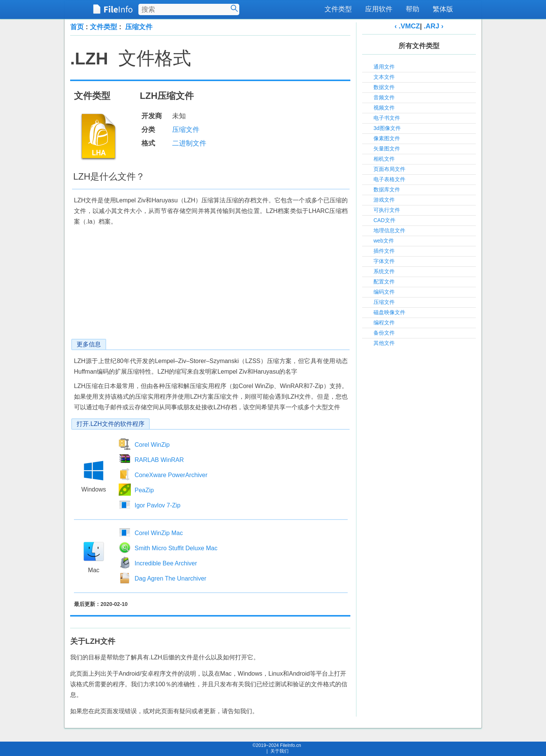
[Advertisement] (210, 286)
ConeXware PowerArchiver (171, 475)
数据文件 (384, 87)
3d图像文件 (387, 128)
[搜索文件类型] (189, 9)
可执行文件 (387, 210)
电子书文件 (387, 118)
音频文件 (384, 97)
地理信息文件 (389, 230)
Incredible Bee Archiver (166, 563)
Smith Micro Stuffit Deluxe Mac (176, 548)
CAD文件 (384, 220)
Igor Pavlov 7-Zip (158, 505)
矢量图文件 (387, 149)
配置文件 (384, 282)
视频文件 (384, 108)
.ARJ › (434, 26)
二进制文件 (189, 143)
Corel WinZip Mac (159, 533)
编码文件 (384, 292)
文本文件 (384, 77)
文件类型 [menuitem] (338, 9)
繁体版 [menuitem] (443, 9)
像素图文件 (387, 138)
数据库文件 (387, 189)
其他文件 (384, 343)
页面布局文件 (389, 169)
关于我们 (279, 751)
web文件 (384, 241)
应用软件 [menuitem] (379, 9)
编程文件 (384, 322)
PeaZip (144, 490)
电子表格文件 (389, 179)
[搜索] (234, 8)
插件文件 (384, 251)
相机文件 (384, 159)
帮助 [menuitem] (413, 9)
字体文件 (384, 261)
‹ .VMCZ (407, 26)
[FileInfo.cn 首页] (113, 9)
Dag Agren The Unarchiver (170, 578)
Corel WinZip (152, 445)
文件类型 (104, 27)
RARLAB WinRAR (159, 460)
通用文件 (384, 67)
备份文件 (384, 333)
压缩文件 (139, 27)
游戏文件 (384, 200)
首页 (77, 27)
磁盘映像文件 (389, 312)
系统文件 (384, 271)
